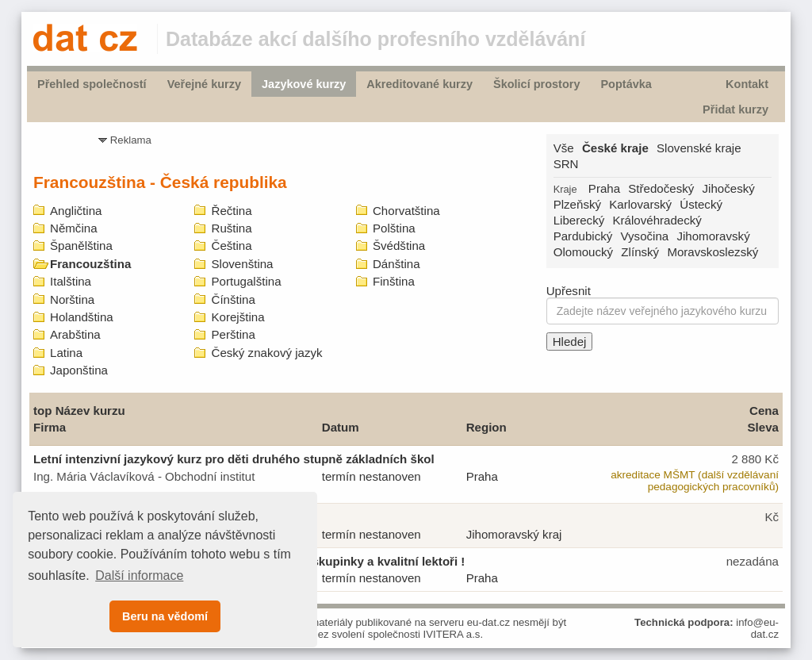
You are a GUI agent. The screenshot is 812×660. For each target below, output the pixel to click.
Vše (564, 148)
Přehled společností (92, 84)
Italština (71, 281)
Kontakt (747, 84)
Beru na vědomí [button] (165, 616)
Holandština (82, 317)
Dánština (396, 264)
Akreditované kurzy (419, 84)
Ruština (231, 228)
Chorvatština (406, 211)
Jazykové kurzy (304, 84)
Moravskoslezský (712, 252)
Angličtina (76, 211)
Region (486, 427)
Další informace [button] (139, 576)
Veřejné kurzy (204, 84)
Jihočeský (729, 188)
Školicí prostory (536, 84)
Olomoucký (584, 252)
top (42, 411)
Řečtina (231, 211)
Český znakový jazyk (266, 353)
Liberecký (579, 220)
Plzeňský (577, 204)
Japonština (79, 370)
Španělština (81, 246)
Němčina (74, 228)
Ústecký (701, 204)
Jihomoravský (713, 236)
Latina (66, 353)
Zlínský (640, 252)
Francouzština (90, 264)
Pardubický (583, 236)
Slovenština (242, 264)
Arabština (75, 334)
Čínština (233, 299)
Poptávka (626, 84)
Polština (394, 228)
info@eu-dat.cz (757, 628)
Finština (394, 281)
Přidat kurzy (735, 109)
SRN (566, 164)
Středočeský (661, 188)
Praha (604, 188)
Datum (341, 427)
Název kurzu (90, 411)
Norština (72, 299)
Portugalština (246, 281)
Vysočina (645, 236)
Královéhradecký (657, 220)
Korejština (237, 317)
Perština (233, 334)
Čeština (231, 246)
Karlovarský (640, 204)
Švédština (399, 246)
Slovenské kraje (699, 148)
